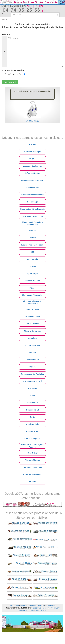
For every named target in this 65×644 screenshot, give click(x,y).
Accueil (5, 20)
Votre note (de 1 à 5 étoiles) (13, 70)
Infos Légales (50, 605)
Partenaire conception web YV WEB (32, 610)
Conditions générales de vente (32, 605)
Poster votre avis (10, 82)
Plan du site (14, 605)
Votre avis (6, 34)
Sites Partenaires (40, 608)
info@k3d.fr (55, 608)
